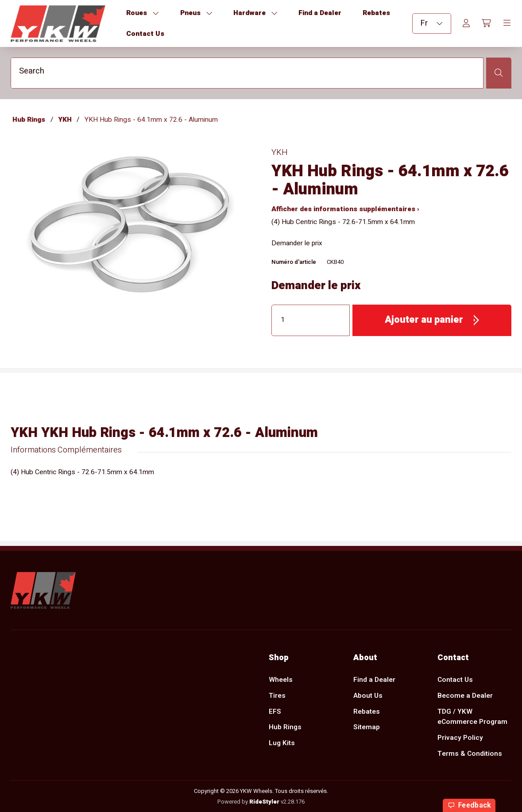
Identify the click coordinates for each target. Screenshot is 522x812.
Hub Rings (29, 120)
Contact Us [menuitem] (455, 680)
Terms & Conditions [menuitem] (470, 753)
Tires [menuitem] (277, 696)
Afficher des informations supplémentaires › (345, 209)
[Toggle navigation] (507, 23)
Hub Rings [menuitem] (285, 727)
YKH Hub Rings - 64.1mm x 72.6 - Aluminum (151, 120)
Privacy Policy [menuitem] (460, 738)
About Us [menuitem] (368, 696)
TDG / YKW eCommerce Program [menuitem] (472, 717)
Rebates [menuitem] (367, 711)
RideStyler (264, 801)
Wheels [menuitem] (281, 680)
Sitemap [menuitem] (367, 727)
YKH (65, 120)
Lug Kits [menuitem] (282, 743)
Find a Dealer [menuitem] (374, 680)
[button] (432, 320)
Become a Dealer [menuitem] (465, 696)
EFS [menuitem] (275, 711)
